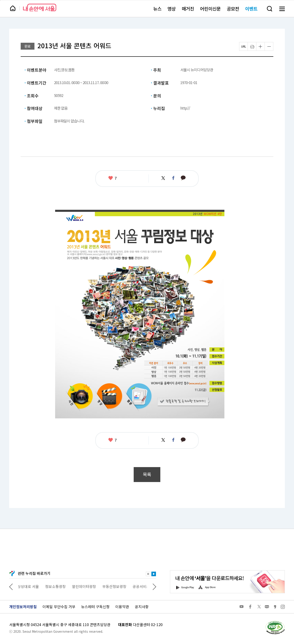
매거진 (188, 9)
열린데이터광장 (85, 586)
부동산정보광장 (115, 586)
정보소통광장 (57, 586)
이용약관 (122, 607)
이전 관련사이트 (11, 586)
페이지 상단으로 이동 (0, 0)
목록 (147, 474)
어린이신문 (210, 9)
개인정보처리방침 (23, 607)
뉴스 (157, 9)
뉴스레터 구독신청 (95, 607)
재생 (154, 574)
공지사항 (142, 607)
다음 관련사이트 (154, 586)
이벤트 (251, 9)
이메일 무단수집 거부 (59, 607)
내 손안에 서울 (40, 7)
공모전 (233, 9)
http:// (185, 108)
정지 (148, 574)
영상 (172, 9)
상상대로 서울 (29, 586)
